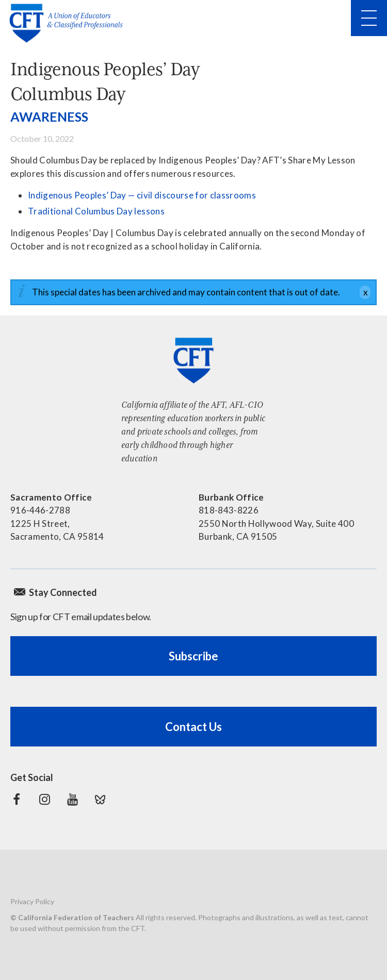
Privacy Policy (32, 901)
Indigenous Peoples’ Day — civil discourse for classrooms (142, 195)
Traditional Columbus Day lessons (96, 211)
